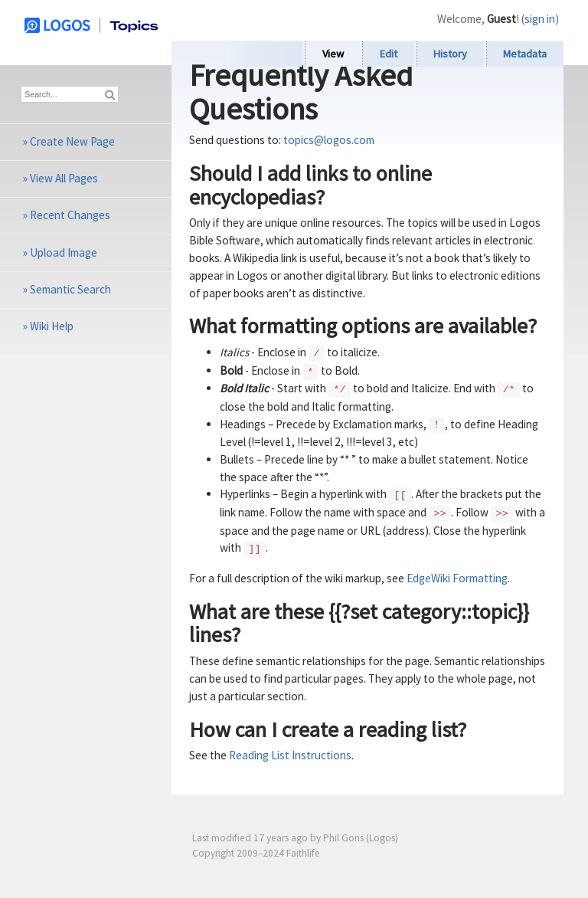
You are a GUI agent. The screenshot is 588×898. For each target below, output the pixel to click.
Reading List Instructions (290, 755)
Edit (389, 54)
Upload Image (64, 252)
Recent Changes (70, 215)
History (450, 54)
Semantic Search (70, 289)
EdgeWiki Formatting (457, 578)
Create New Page (72, 141)
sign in (540, 19)
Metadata (525, 54)
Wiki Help (52, 326)
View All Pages (64, 178)
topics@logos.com (329, 140)
